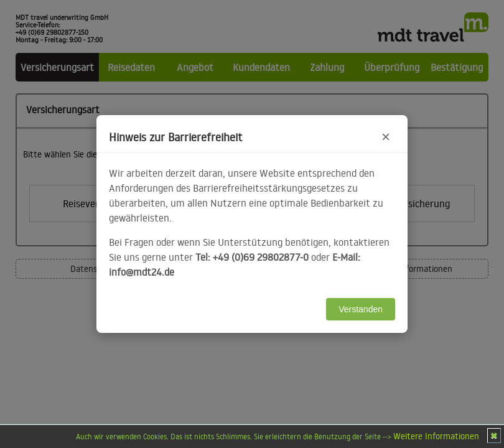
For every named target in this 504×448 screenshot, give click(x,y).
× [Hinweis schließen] (386, 137)
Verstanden (361, 309)
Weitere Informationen (436, 436)
